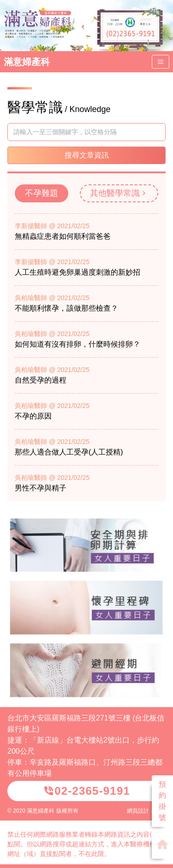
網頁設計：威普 (146, 811)
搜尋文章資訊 (87, 155)
